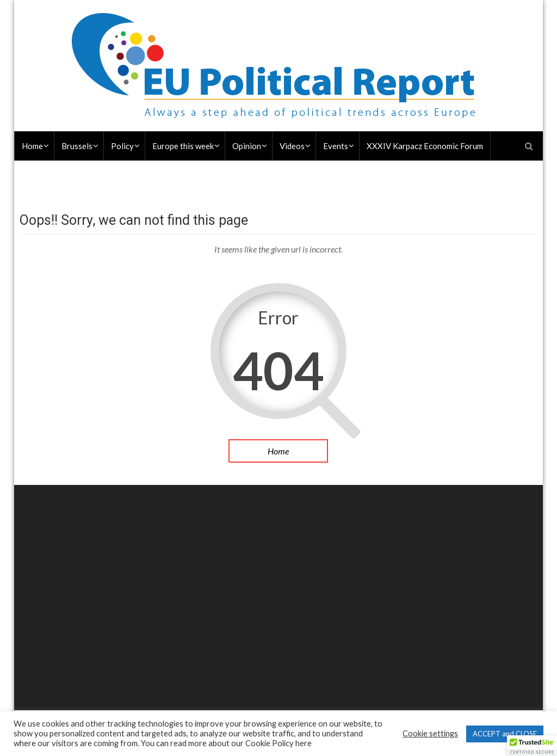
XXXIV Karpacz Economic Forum (425, 146)
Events (336, 146)
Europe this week (183, 146)
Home (32, 146)
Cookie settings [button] (430, 733)
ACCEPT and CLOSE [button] (505, 734)
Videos (292, 146)
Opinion (247, 146)
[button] (532, 746)
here (304, 743)
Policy (122, 146)
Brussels (77, 146)
